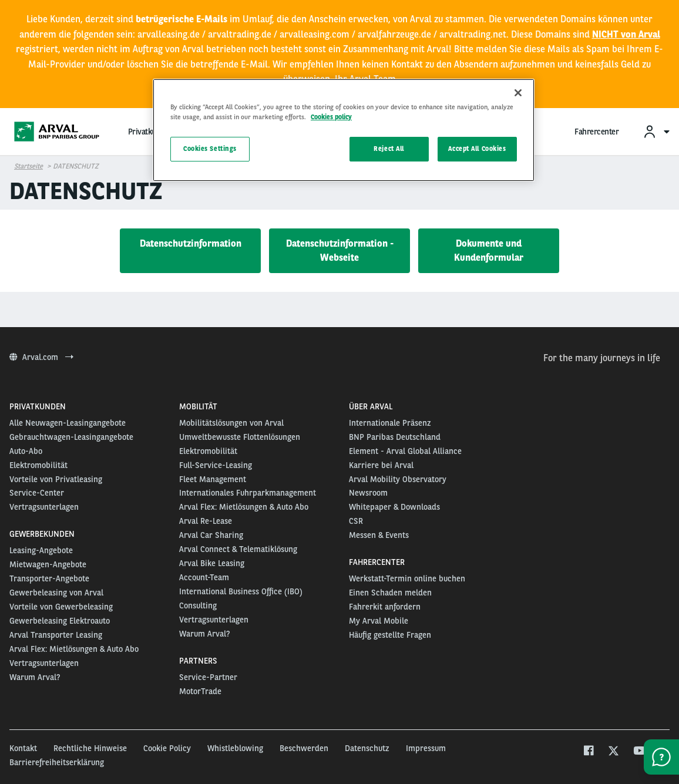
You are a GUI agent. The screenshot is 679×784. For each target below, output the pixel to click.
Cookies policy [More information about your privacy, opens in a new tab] (331, 117)
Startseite (28, 166)
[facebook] (588, 752)
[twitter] (614, 752)
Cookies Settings (210, 149)
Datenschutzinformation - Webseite (340, 250)
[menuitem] (656, 131)
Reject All (389, 149)
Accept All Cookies (477, 149)
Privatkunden (150, 132)
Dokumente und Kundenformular (489, 250)
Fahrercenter (596, 132)
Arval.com (41, 357)
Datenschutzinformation (191, 243)
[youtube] (639, 752)
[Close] (518, 93)
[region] (344, 130)
